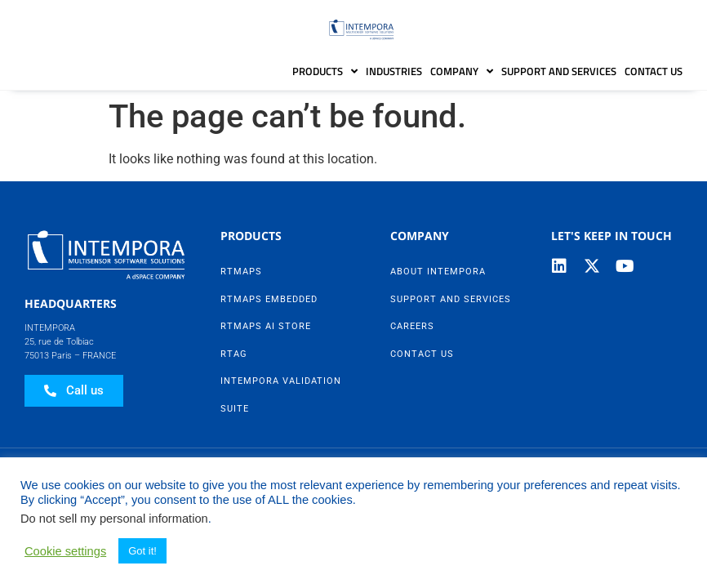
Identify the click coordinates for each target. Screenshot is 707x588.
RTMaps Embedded (269, 299)
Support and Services (559, 71)
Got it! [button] (142, 551)
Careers (412, 326)
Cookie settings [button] (65, 551)
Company (462, 71)
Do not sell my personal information (114, 519)
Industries (394, 71)
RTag (234, 354)
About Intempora (438, 272)
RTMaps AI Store (266, 326)
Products (325, 71)
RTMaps (241, 272)
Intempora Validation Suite (281, 395)
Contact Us (654, 71)
